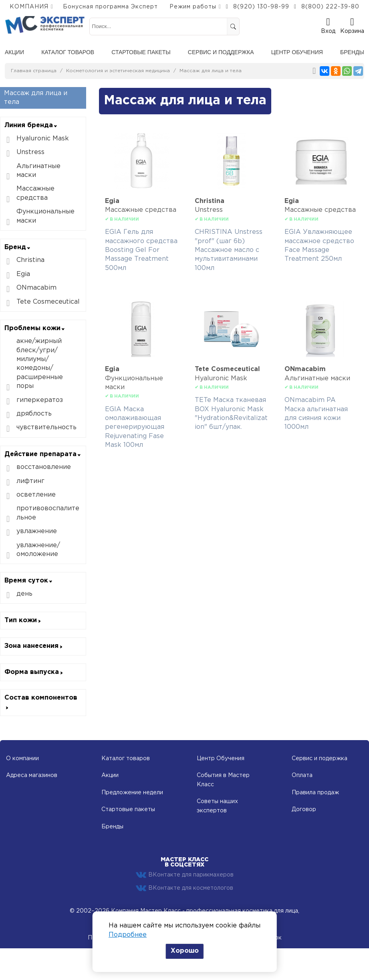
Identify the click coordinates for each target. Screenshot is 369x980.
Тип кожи (23, 620)
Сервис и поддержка (221, 52)
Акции (14, 52)
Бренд (18, 247)
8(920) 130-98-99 (261, 7)
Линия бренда (31, 125)
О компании (22, 759)
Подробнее (128, 935)
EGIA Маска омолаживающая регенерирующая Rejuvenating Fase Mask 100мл (135, 427)
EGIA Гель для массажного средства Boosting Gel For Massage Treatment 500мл (141, 250)
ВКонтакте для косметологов (184, 888)
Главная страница (34, 71)
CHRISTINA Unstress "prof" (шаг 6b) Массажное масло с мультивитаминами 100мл (229, 250)
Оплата (302, 775)
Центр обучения (297, 52)
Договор (304, 810)
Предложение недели (132, 793)
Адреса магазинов (32, 775)
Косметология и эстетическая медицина (118, 71)
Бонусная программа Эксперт (110, 7)
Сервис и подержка (320, 759)
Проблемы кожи (35, 328)
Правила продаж (315, 793)
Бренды (352, 52)
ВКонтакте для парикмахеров (185, 875)
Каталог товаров (68, 52)
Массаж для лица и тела (211, 71)
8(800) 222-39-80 (330, 7)
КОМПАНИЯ (29, 7)
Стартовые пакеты (141, 52)
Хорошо (185, 951)
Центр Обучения (221, 759)
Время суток (29, 581)
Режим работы (193, 7)
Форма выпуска (34, 672)
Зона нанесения (34, 646)
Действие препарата (43, 454)
